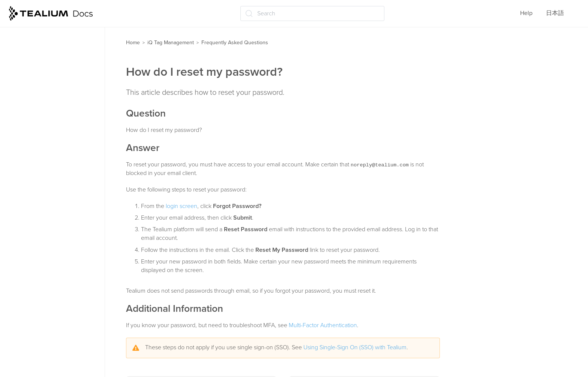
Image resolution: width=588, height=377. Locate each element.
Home (133, 43)
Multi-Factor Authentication (323, 325)
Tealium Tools (31, 198)
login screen (181, 206)
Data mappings (33, 110)
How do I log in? (38, 242)
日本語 (555, 13)
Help (526, 13)
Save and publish (36, 169)
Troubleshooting (34, 213)
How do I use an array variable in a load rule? (56, 337)
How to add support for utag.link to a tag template (59, 291)
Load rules (27, 95)
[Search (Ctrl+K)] (312, 13)
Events (22, 81)
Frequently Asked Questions (52, 227)
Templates (26, 66)
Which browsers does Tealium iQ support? (56, 314)
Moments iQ (29, 154)
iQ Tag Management (171, 43)
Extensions (27, 125)
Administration (32, 183)
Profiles (23, 37)
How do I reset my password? (55, 272)
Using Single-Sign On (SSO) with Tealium (355, 347)
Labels (22, 139)
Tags (19, 51)
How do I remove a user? (49, 257)
